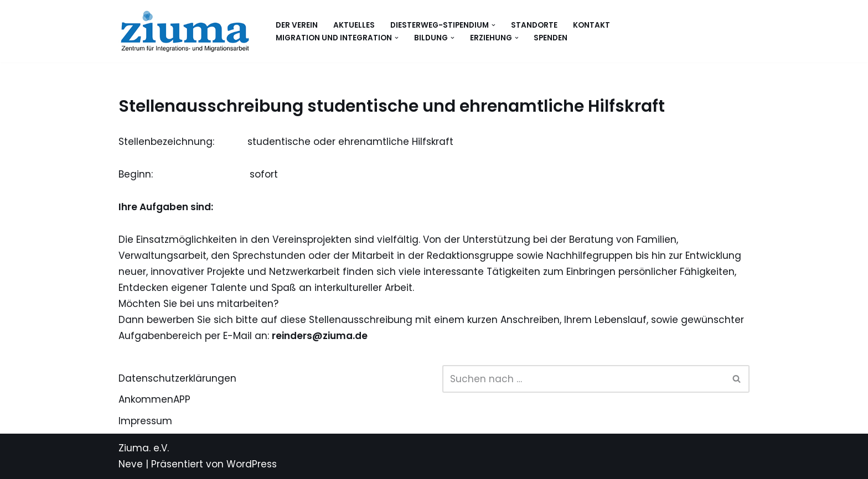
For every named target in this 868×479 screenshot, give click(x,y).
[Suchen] (583, 379)
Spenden (551, 38)
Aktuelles (354, 25)
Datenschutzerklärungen (177, 378)
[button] (494, 25)
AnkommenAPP (154, 399)
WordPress (252, 464)
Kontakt (591, 25)
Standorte (534, 25)
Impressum (145, 421)
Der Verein (297, 25)
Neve (131, 464)
